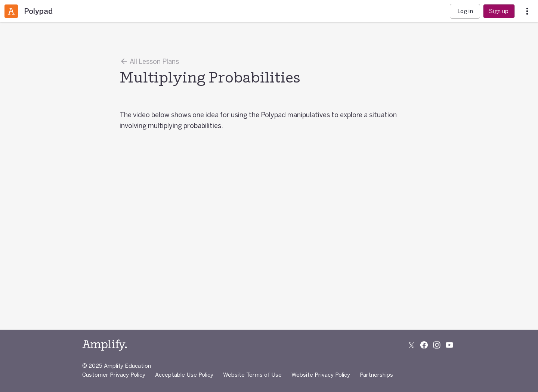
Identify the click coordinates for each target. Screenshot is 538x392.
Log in (465, 11)
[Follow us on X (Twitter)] (411, 345)
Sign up (499, 11)
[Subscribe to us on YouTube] (449, 345)
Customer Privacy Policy (114, 375)
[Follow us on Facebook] (424, 345)
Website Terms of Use (252, 375)
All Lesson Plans (149, 61)
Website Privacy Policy (321, 375)
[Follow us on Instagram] (437, 345)
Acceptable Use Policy (184, 375)
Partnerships (376, 375)
